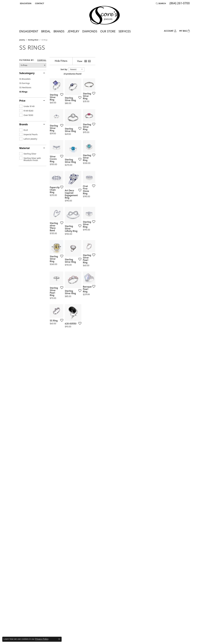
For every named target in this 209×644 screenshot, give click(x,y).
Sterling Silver (33, 40)
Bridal (46, 31)
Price (22, 101)
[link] (39, 3)
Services (125, 31)
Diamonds (90, 31)
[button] (25, 3)
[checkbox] (27, 106)
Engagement (29, 31)
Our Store (108, 31)
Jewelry (73, 31)
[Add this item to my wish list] (93, 126)
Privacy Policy (42, 639)
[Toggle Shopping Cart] (185, 31)
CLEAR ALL (42, 60)
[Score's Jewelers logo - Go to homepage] (104, 15)
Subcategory (27, 73)
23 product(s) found (120, 74)
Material (24, 148)
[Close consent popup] (59, 639)
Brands (59, 31)
